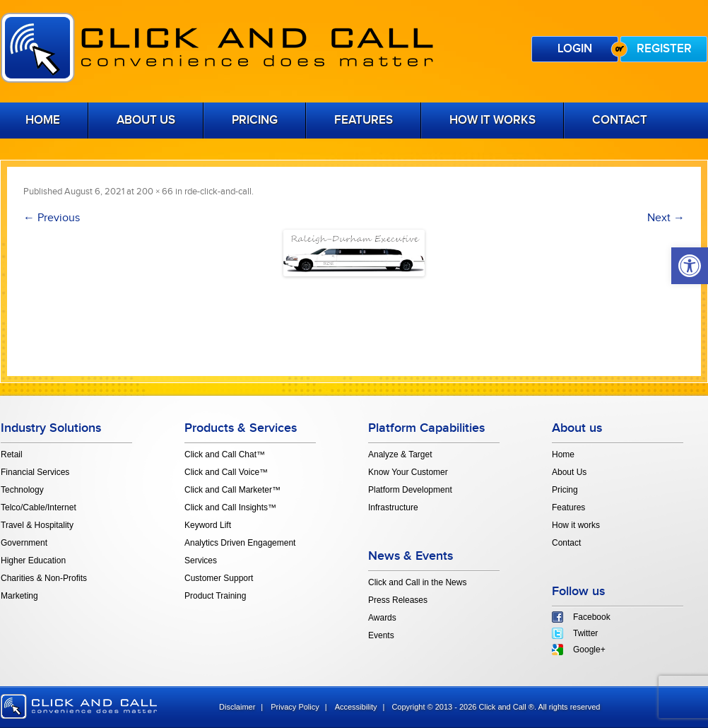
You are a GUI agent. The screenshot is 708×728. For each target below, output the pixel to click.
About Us (146, 120)
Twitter (585, 633)
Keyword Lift (208, 525)
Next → (666, 218)
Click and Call (217, 48)
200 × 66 (155, 192)
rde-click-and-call (218, 192)
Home (563, 454)
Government (24, 543)
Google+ (589, 650)
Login (575, 49)
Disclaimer (237, 707)
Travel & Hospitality (37, 525)
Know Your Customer (408, 472)
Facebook (592, 617)
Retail (12, 454)
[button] (690, 266)
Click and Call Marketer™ (232, 490)
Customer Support (219, 578)
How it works (492, 120)
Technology (22, 490)
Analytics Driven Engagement (240, 543)
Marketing (19, 596)
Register (664, 49)
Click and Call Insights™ (230, 507)
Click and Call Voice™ (226, 472)
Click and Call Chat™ (225, 454)
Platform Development (410, 490)
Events (381, 635)
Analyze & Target (400, 454)
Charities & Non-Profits (44, 578)
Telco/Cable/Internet (39, 507)
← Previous (52, 218)
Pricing (255, 120)
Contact (620, 120)
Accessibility (356, 707)
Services (201, 560)
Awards (382, 618)
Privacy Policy (295, 707)
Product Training (215, 596)
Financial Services (35, 472)
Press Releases (398, 600)
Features (364, 120)
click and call (79, 706)
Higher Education (33, 560)
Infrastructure (393, 507)
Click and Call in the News (417, 582)
